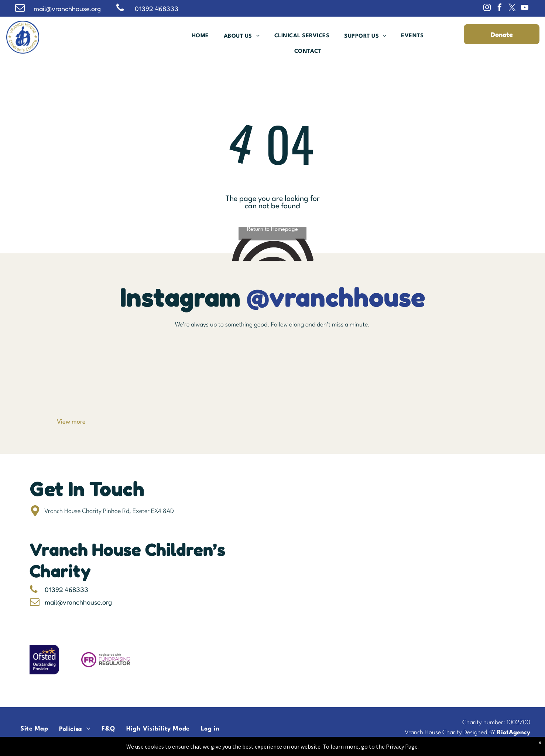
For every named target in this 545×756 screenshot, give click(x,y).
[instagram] (487, 8)
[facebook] (500, 8)
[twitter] (512, 8)
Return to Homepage (272, 230)
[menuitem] (200, 36)
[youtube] (525, 8)
